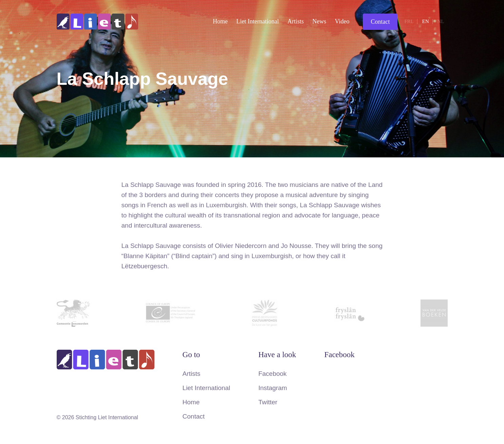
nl (441, 21)
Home (220, 21)
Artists (296, 21)
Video (342, 21)
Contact (380, 22)
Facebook (272, 374)
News (319, 21)
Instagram (273, 388)
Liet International (257, 21)
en (426, 21)
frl (409, 21)
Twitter (268, 402)
